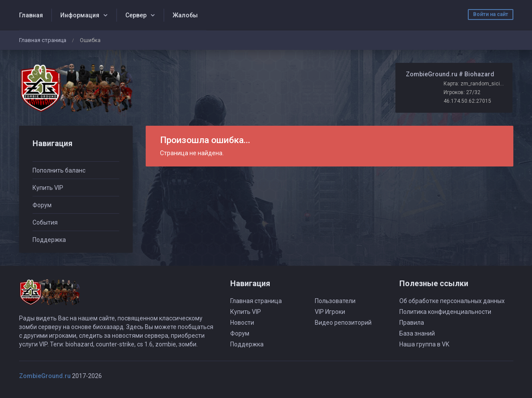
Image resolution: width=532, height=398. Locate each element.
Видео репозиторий (343, 323)
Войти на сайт (491, 14)
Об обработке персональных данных (452, 301)
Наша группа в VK (424, 344)
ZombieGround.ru (45, 376)
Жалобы (185, 15)
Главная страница (43, 40)
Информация (80, 15)
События (45, 222)
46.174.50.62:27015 (467, 101)
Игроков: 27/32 (462, 92)
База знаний (417, 333)
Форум (42, 205)
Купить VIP (48, 188)
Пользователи (335, 301)
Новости (242, 323)
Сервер (136, 15)
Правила (412, 323)
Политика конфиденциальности (445, 312)
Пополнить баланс (59, 170)
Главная (31, 15)
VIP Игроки (330, 312)
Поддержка (49, 240)
